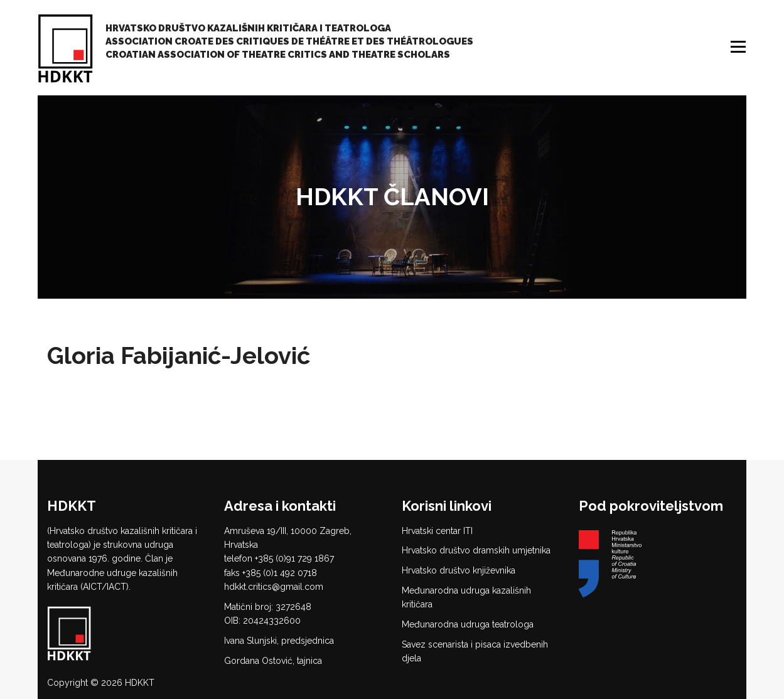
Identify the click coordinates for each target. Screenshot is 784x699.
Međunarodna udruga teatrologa (468, 624)
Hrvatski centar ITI (437, 531)
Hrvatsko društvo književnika (459, 570)
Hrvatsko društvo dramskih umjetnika (476, 550)
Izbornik (739, 47)
